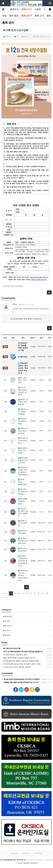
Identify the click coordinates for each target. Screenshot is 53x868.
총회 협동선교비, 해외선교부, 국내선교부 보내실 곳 (23, 368)
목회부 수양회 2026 (23, 532)
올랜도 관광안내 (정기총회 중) (23, 402)
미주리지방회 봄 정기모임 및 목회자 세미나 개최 (21, 664)
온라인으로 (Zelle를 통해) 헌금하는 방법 (23, 347)
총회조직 (14, 9)
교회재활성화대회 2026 (23, 501)
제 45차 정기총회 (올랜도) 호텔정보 (23, 512)
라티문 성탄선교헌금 (23, 550)
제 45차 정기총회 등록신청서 (23, 492)
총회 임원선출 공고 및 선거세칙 (23, 460)
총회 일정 (7, 635)
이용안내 (14, 853)
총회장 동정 (7, 616)
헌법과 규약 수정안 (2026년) (23, 412)
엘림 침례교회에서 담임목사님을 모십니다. (19, 658)
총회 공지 (27, 16)
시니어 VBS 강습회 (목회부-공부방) (23, 391)
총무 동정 (14, 16)
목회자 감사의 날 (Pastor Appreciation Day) (23, 575)
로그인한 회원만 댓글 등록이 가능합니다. (26, 319)
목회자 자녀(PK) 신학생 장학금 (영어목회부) (23, 471)
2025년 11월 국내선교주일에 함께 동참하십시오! (23, 561)
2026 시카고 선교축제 (23, 523)
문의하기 (26, 853)
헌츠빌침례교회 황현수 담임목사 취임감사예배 (20, 661)
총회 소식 (39, 16)
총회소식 (27, 9)
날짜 (41, 338)
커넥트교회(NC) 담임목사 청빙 (14, 655)
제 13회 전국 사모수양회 (23, 380)
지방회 (38, 9)
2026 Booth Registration (23, 482)
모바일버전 (38, 853)
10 (47, 593)
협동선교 (23, 357)
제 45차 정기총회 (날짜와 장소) (23, 541)
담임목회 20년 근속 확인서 (23, 450)
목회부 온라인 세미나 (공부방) (23, 431)
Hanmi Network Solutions (28, 863)
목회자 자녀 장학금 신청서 (23, 440)
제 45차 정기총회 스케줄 (23, 421)
